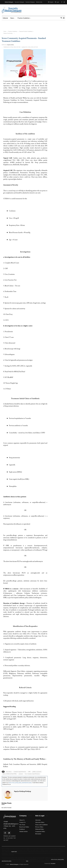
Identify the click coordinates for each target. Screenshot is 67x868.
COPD (29, 772)
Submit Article (23, 831)
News (12, 18)
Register (51, 2)
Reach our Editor (24, 827)
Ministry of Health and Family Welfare (10, 774)
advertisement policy (27, 783)
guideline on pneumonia (37, 772)
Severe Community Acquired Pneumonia (32, 774)
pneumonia (21, 774)
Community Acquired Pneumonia (20, 772)
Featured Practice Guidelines (26, 31)
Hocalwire (53, 864)
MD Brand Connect (19, 6)
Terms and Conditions (41, 825)
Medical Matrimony (9, 6)
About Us (22, 820)
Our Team (22, 825)
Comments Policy (40, 831)
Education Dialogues (19, 2)
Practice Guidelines (24, 18)
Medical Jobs (39, 2)
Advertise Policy (40, 822)
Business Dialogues (30, 2)
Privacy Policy (39, 827)
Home (5, 31)
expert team (14, 852)
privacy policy (18, 783)
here (27, 861)
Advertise (38, 820)
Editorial (5, 18)
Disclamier (38, 834)
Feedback (22, 829)
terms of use (12, 783)
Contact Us (22, 822)
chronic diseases (9, 772)
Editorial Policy (40, 829)
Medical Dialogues (9, 2)
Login (57, 2)
